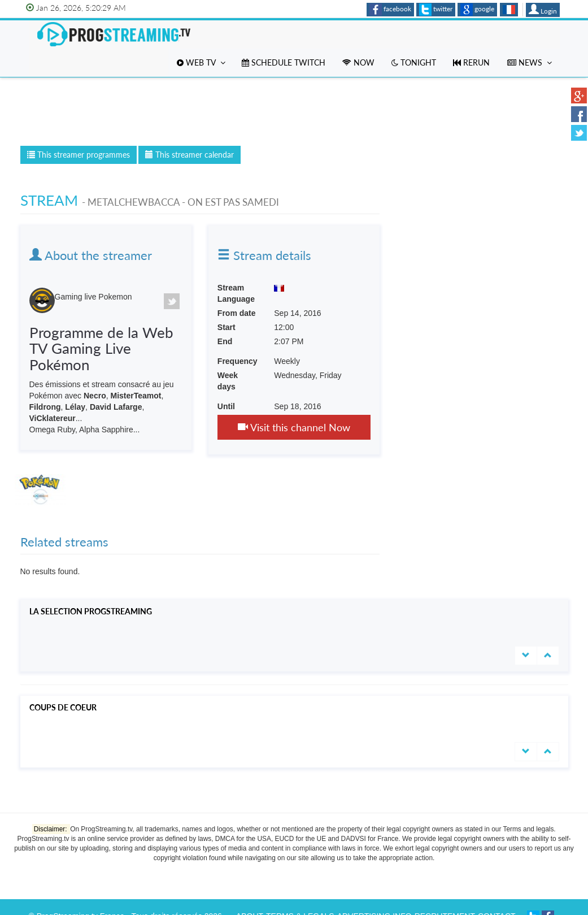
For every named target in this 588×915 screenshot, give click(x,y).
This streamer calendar (190, 155)
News (529, 63)
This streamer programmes (79, 155)
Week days (228, 381)
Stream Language (236, 293)
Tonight (414, 62)
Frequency (237, 361)
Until (226, 406)
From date (237, 313)
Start (227, 327)
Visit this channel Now (294, 427)
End (225, 341)
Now (358, 62)
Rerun (471, 62)
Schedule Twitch (284, 62)
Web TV (201, 63)
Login (543, 10)
